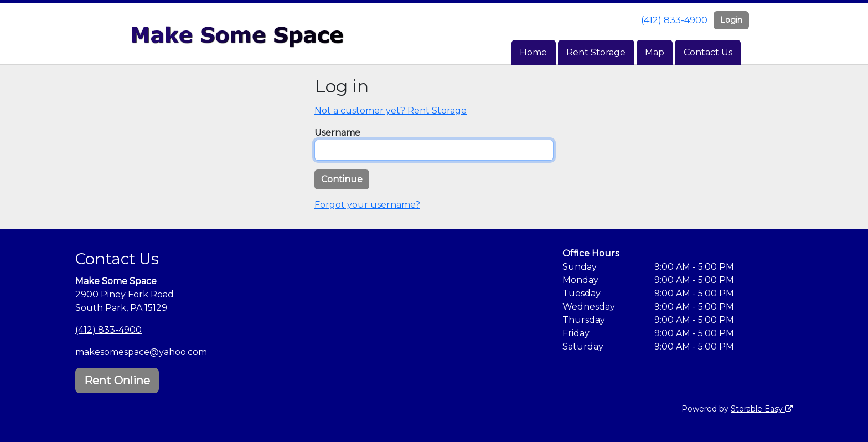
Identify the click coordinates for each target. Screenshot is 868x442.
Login (731, 20)
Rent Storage (596, 52)
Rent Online (117, 381)
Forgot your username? (367, 205)
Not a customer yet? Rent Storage (391, 110)
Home (533, 52)
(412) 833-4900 (674, 20)
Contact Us (708, 52)
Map (655, 52)
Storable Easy (762, 409)
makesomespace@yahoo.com (141, 352)
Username (337, 133)
